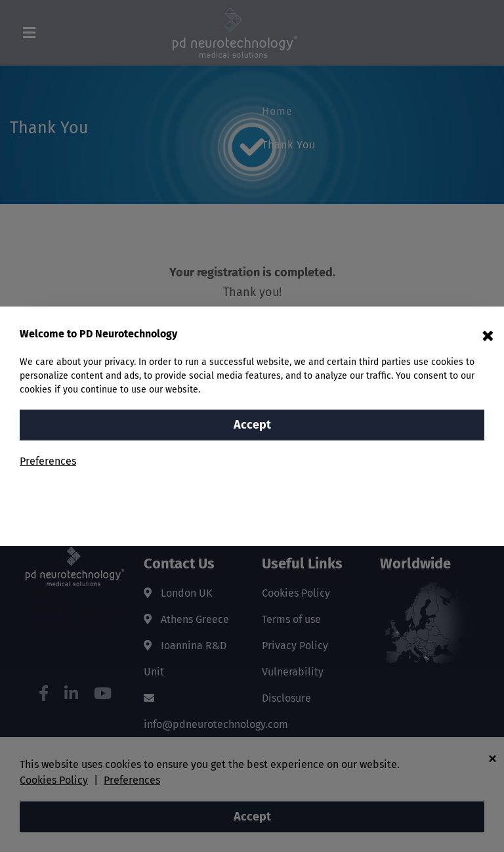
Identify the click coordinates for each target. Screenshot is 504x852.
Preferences (48, 461)
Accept (252, 425)
